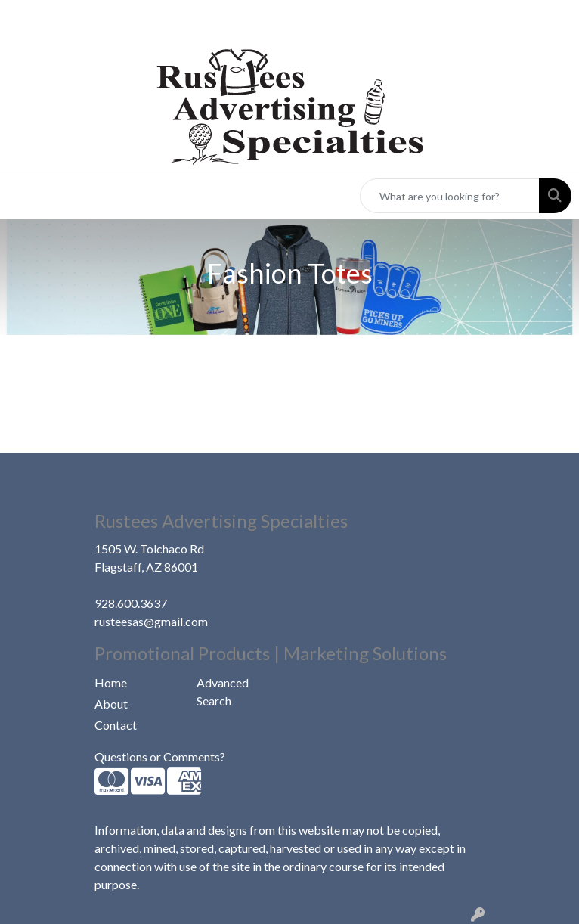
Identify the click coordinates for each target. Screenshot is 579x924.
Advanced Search (223, 691)
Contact (116, 725)
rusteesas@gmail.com (151, 621)
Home (111, 682)
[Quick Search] (450, 196)
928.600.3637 (131, 603)
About (111, 704)
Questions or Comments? (160, 757)
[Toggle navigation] (23, 196)
